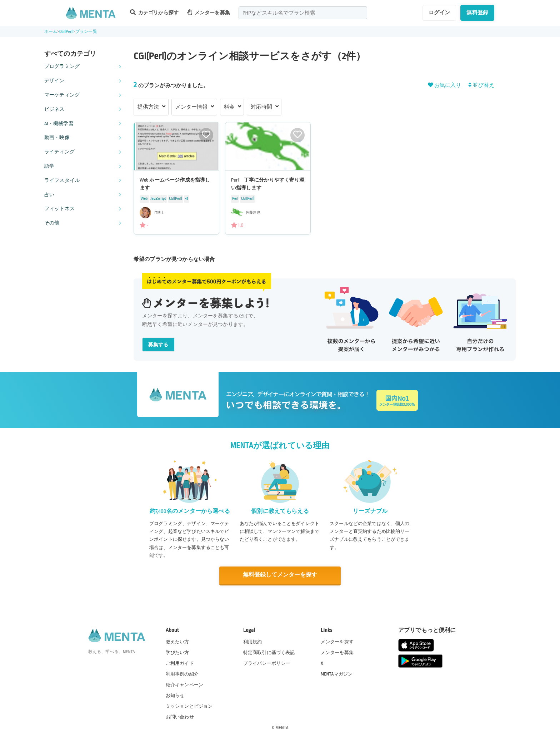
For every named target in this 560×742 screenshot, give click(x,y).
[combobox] (303, 13)
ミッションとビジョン (189, 706)
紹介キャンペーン (184, 684)
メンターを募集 (209, 12)
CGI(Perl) (66, 32)
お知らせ (175, 695)
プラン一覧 (86, 32)
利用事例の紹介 (182, 673)
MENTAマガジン (337, 673)
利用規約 (253, 641)
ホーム (51, 32)
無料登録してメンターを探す (280, 575)
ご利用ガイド (180, 663)
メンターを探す (337, 641)
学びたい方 (177, 652)
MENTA (282, 727)
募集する (158, 345)
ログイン (439, 13)
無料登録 (477, 13)
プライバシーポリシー (267, 663)
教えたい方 (177, 641)
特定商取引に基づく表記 (269, 652)
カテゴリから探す (154, 12)
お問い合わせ (180, 717)
